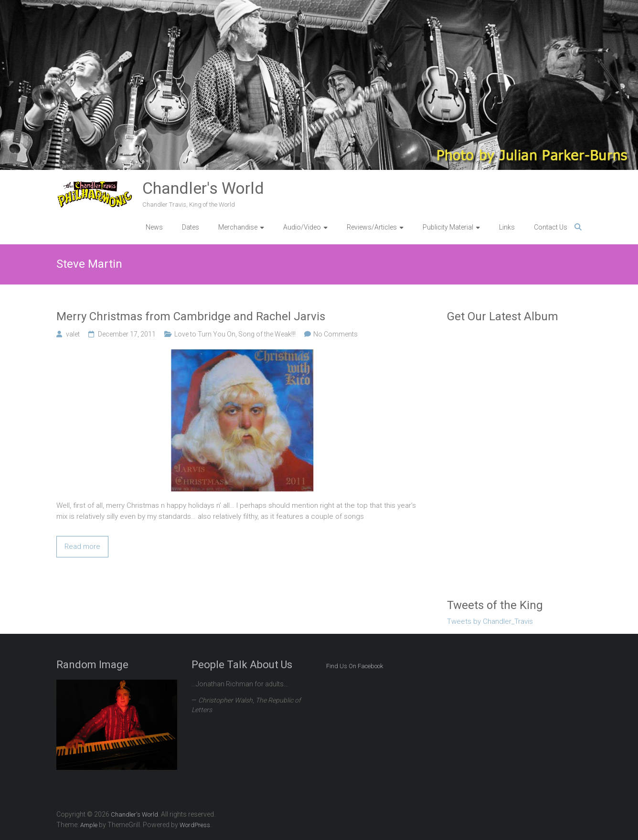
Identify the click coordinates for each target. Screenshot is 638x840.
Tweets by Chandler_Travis (490, 621)
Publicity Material (448, 227)
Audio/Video (302, 227)
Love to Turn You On (205, 334)
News (154, 227)
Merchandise (238, 227)
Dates (191, 227)
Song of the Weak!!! (267, 334)
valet (73, 334)
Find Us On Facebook (355, 666)
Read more (82, 546)
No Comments (335, 334)
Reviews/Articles (372, 227)
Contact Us (551, 227)
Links (507, 227)
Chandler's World (203, 188)
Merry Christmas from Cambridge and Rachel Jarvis (191, 316)
